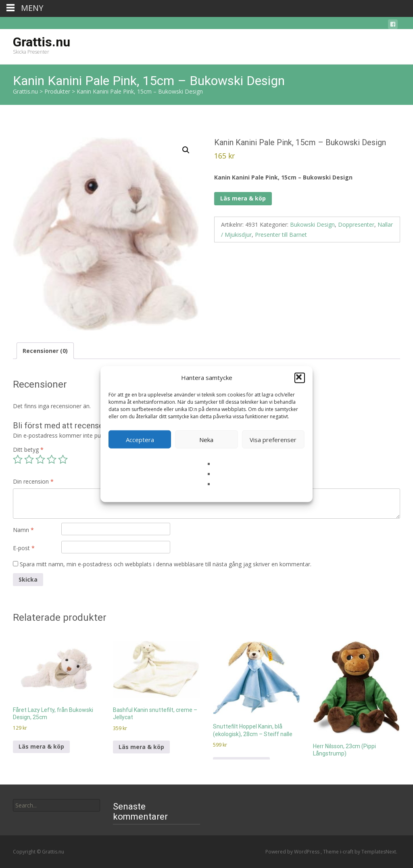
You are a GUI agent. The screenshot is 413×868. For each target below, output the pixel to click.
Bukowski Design (312, 224)
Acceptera (140, 439)
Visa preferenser (273, 439)
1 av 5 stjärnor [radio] (18, 459)
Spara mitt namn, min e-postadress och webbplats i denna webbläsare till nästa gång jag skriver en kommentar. (166, 564)
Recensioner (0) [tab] (45, 351)
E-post (24, 548)
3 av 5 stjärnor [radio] (40, 459)
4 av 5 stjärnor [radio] (52, 459)
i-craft (347, 852)
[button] (300, 378)
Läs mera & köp (243, 198)
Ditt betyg (28, 450)
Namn (23, 530)
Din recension (33, 481)
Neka (206, 439)
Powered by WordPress (293, 852)
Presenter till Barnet (281, 235)
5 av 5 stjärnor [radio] (63, 459)
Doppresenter (356, 224)
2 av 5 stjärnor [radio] (29, 459)
